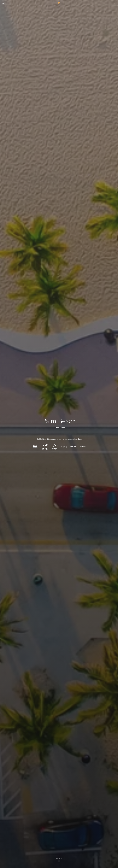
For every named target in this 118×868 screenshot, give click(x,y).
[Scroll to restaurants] (59, 859)
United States (59, 428)
